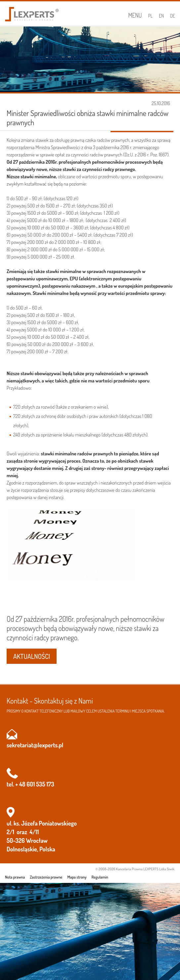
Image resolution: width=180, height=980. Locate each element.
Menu (135, 15)
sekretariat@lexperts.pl (35, 745)
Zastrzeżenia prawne (46, 877)
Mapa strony (77, 877)
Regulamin (100, 877)
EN (161, 16)
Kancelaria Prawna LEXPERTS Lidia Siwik (145, 869)
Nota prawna (15, 877)
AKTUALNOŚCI (32, 656)
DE (173, 16)
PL (151, 16)
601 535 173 (40, 784)
